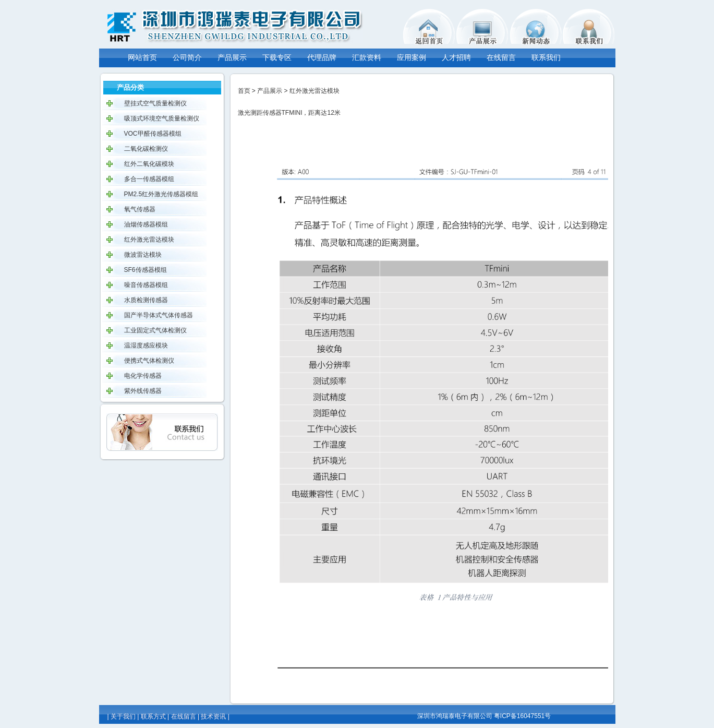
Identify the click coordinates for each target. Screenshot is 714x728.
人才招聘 (456, 57)
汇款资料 (367, 57)
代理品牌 (322, 57)
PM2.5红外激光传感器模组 (161, 194)
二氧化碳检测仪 (146, 149)
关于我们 (123, 717)
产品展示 (232, 57)
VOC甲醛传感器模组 (153, 134)
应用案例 (412, 57)
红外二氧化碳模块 (149, 164)
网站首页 (142, 57)
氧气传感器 (140, 209)
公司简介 (187, 57)
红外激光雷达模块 (149, 240)
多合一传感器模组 (149, 179)
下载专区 (277, 57)
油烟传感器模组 (146, 224)
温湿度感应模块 (146, 345)
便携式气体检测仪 (149, 361)
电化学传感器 (143, 376)
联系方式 (153, 717)
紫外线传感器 (143, 391)
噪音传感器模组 (146, 285)
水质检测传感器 (146, 300)
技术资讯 (213, 717)
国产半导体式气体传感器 (159, 315)
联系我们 (546, 57)
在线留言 (501, 57)
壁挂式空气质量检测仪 (155, 103)
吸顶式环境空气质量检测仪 (162, 118)
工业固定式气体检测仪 (155, 330)
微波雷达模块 (143, 255)
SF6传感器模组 (146, 270)
